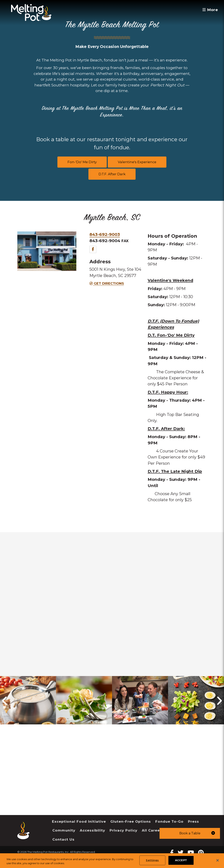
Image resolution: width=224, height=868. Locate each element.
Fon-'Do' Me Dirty (82, 162)
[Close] (218, 860)
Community (64, 830)
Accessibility (92, 830)
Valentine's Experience (137, 162)
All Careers (153, 830)
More (210, 10)
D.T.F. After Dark (112, 174)
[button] (190, 833)
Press (193, 821)
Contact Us (63, 839)
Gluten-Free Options (131, 821)
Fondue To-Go (169, 821)
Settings (152, 860)
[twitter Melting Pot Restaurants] (181, 853)
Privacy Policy (123, 830)
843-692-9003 (105, 234)
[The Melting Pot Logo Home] (31, 12)
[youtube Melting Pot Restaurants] (191, 853)
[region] (112, 861)
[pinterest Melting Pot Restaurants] (201, 853)
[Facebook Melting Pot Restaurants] (172, 853)
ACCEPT (181, 860)
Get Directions (107, 283)
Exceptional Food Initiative (79, 821)
